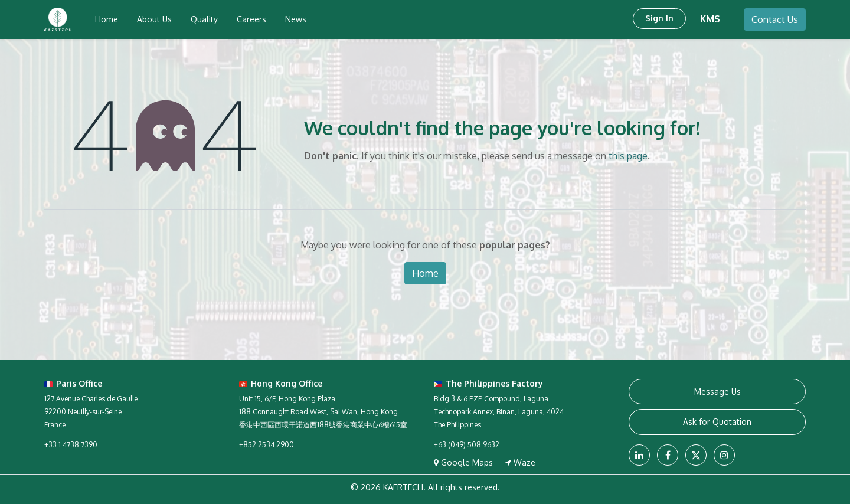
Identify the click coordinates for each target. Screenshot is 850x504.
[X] (696, 455)
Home (425, 273)
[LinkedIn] (639, 455)
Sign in (659, 18)
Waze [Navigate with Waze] (520, 462)
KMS (710, 19)
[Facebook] (668, 455)
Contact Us (775, 19)
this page (628, 156)
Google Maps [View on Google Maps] (465, 462)
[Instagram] (724, 455)
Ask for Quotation (717, 422)
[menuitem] (107, 19)
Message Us (717, 392)
